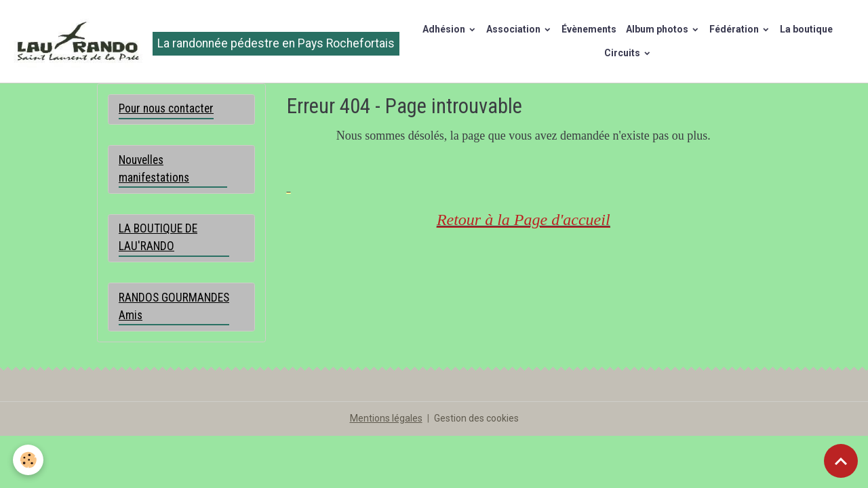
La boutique (806, 29)
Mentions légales (386, 418)
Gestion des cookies (476, 418)
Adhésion (445, 29)
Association (514, 29)
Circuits (623, 53)
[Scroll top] (841, 461)
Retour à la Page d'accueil (524, 220)
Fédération (735, 29)
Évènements (589, 29)
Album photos (658, 29)
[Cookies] (29, 460)
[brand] (198, 41)
